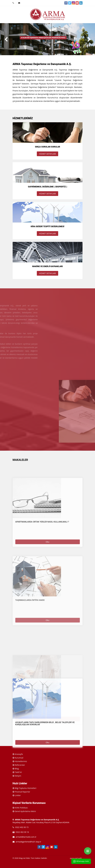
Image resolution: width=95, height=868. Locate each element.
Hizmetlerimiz (21, 761)
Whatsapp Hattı (81, 861)
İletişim (18, 776)
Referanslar (20, 765)
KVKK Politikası (21, 808)
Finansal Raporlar (23, 792)
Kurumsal (19, 758)
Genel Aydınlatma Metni (25, 811)
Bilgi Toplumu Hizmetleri (26, 788)
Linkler (18, 795)
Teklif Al (18, 772)
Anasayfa (19, 754)
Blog (17, 769)
